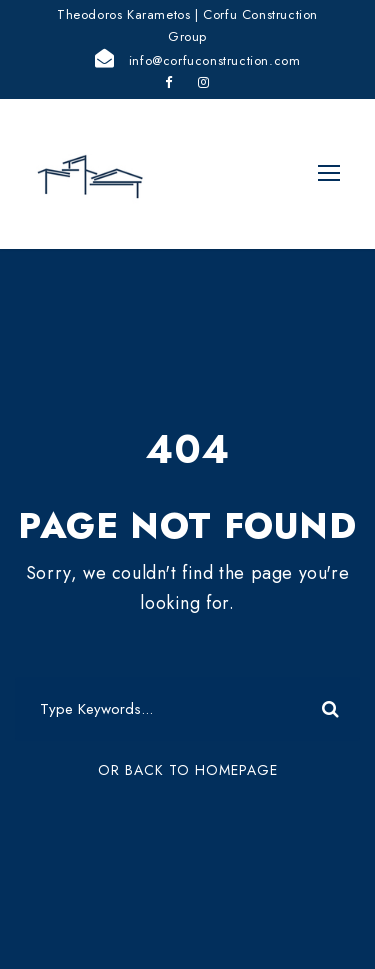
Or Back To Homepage (188, 770)
